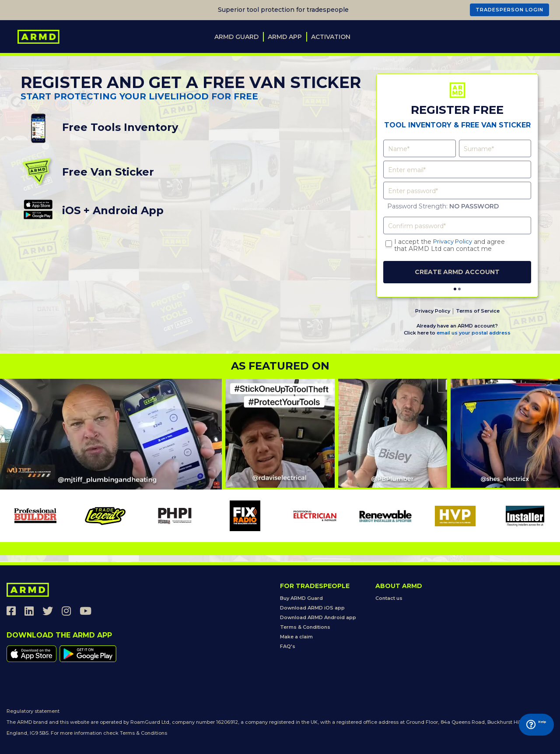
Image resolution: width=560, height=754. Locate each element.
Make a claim (296, 637)
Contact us (389, 598)
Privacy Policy (454, 242)
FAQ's (288, 646)
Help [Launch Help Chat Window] (525, 735)
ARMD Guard (236, 37)
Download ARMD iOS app (312, 608)
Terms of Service (478, 310)
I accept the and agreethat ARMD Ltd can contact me (451, 245)
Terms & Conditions (305, 627)
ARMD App (285, 37)
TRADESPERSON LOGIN (509, 10)
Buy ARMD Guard (301, 598)
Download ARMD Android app (318, 617)
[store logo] (38, 37)
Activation (331, 37)
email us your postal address (474, 332)
